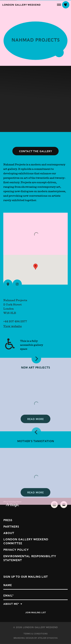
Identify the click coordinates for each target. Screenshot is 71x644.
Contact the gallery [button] (35, 151)
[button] (59, 5)
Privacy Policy (16, 549)
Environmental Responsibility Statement (30, 558)
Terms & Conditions (35, 633)
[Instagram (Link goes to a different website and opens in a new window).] (17, 284)
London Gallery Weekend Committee (26, 541)
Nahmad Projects (35, 41)
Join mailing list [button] (36, 612)
